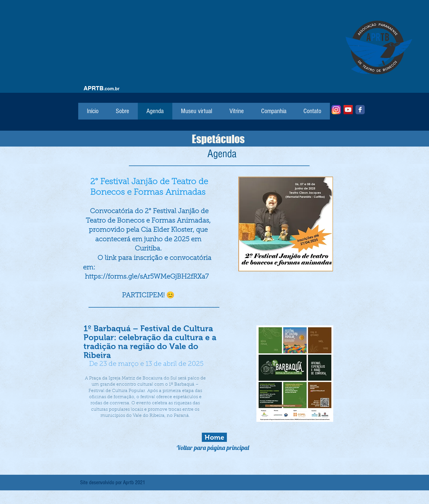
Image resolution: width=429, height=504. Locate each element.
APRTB (94, 88)
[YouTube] (348, 110)
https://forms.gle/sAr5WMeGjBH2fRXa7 (147, 277)
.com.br (111, 89)
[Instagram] (336, 110)
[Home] (214, 437)
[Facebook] (360, 110)
